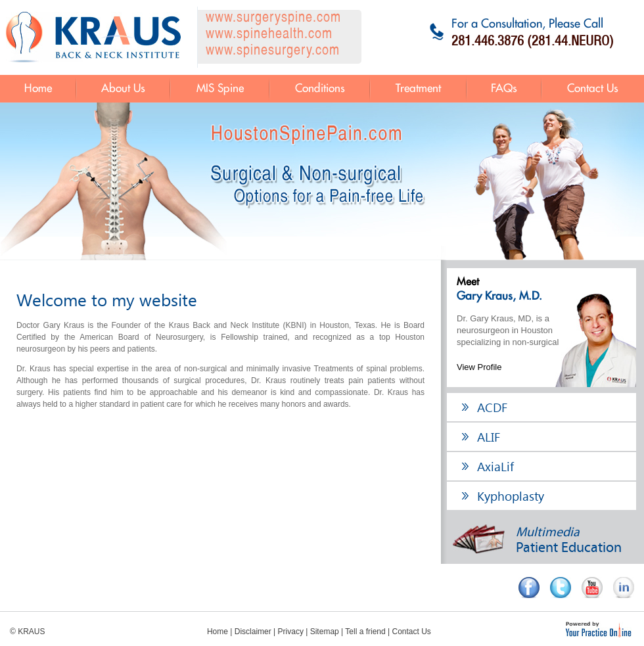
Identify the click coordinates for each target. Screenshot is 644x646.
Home (38, 89)
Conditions (320, 89)
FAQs (504, 89)
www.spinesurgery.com (273, 51)
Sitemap (325, 632)
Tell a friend (365, 632)
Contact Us (593, 89)
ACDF (492, 407)
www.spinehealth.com (269, 35)
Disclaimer (253, 632)
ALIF (489, 436)
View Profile (479, 367)
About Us (123, 89)
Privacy (291, 632)
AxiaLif (495, 466)
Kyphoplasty (511, 496)
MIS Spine (220, 89)
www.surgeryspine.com (273, 18)
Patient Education (537, 540)
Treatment (418, 89)
